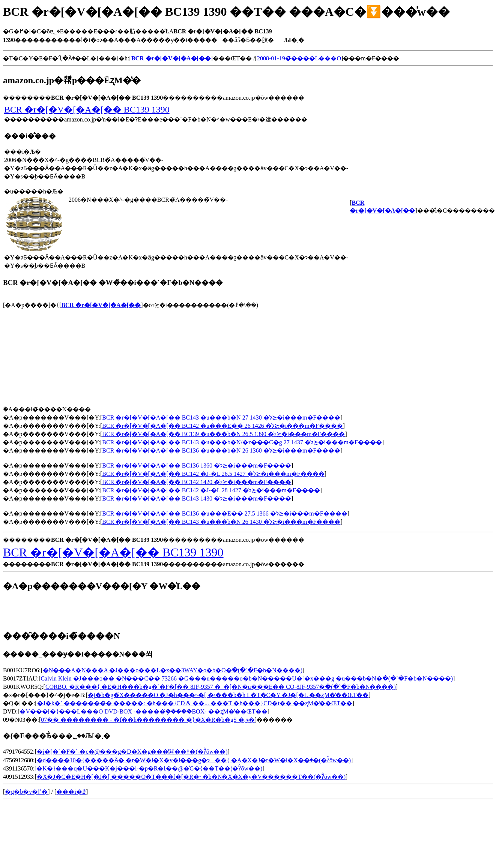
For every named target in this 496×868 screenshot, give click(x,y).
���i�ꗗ (71, 792)
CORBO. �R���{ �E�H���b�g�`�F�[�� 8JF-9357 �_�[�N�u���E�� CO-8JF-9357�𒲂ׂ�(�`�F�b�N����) (221, 687)
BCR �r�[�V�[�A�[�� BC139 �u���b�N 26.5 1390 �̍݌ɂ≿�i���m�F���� (223, 434)
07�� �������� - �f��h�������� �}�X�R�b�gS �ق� (148, 720)
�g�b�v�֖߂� (26, 792)
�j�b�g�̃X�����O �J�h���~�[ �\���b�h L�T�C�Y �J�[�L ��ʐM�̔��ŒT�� (228, 695)
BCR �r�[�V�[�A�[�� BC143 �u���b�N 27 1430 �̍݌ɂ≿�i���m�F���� (221, 418)
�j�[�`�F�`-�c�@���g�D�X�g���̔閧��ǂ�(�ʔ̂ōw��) (132, 752)
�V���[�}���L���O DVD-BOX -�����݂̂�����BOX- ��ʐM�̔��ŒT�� (143, 711)
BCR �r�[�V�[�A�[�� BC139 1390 (87, 109)
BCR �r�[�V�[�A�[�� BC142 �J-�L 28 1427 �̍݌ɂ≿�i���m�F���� (211, 490)
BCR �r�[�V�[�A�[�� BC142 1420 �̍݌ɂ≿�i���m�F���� (197, 482)
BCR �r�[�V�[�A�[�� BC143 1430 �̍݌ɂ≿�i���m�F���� (197, 498)
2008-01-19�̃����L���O (299, 58)
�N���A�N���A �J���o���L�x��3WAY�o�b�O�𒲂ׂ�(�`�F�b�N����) (173, 670)
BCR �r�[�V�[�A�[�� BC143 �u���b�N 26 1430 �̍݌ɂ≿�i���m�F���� (221, 522)
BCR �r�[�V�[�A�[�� (101, 305)
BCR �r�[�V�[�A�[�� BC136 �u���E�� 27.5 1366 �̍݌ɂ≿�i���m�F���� (225, 513)
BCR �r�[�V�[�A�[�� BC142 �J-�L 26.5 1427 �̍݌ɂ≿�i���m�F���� (213, 474)
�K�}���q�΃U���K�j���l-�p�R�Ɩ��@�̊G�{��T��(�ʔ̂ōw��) (149, 768)
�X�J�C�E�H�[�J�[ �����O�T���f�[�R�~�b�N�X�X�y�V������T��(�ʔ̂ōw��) (191, 777)
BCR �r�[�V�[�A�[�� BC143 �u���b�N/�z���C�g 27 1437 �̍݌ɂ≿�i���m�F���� (242, 442)
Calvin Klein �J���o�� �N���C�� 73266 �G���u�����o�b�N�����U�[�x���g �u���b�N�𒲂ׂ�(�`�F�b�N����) (247, 678)
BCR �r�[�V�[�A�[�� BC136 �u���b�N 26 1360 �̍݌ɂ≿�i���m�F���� (221, 450)
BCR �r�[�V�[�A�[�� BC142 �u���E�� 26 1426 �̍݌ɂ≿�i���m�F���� (222, 426)
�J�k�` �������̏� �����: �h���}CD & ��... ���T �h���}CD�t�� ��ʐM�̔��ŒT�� (195, 703)
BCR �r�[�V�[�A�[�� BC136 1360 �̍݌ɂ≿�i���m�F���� (197, 465)
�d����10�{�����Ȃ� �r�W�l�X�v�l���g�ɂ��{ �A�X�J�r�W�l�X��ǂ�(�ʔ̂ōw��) (194, 760)
